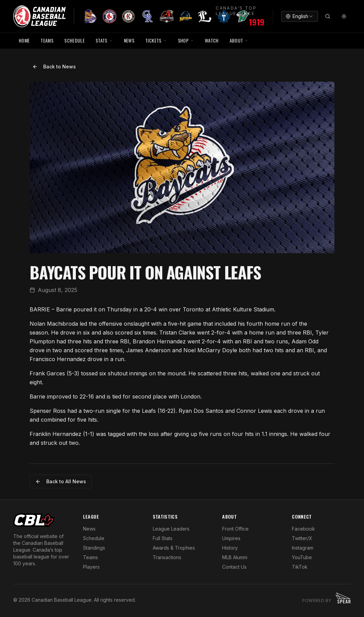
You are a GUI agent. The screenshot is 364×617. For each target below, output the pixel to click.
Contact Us (234, 567)
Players (91, 567)
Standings (94, 548)
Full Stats (163, 538)
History (230, 548)
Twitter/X (302, 538)
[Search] (328, 16)
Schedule (94, 538)
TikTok (300, 567)
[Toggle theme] (344, 16)
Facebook (303, 529)
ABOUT (239, 40)
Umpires (231, 538)
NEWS (129, 40)
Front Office (235, 529)
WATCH (212, 40)
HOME (24, 40)
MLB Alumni (235, 557)
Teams (90, 557)
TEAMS (47, 40)
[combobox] (300, 16)
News (89, 529)
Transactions (167, 557)
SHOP (186, 40)
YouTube (302, 557)
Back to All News (61, 481)
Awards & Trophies (174, 548)
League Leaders (171, 529)
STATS (104, 40)
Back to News (54, 67)
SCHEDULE (75, 40)
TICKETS (156, 40)
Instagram (303, 548)
